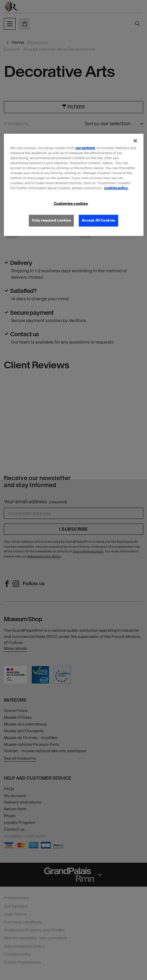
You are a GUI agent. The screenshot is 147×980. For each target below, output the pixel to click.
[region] (74, 185)
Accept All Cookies (98, 220)
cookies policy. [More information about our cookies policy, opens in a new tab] (116, 188)
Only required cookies (51, 220)
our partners (85, 148)
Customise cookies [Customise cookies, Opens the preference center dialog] (71, 204)
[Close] (135, 141)
